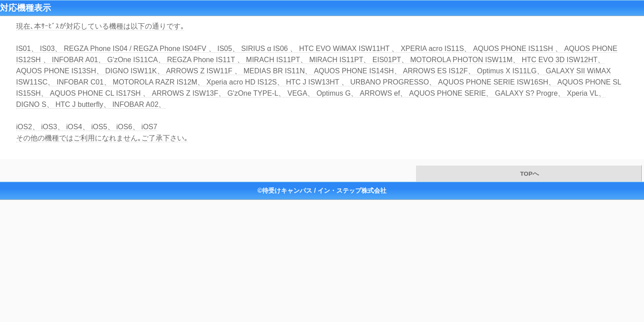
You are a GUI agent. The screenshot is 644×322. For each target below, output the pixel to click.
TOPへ (528, 174)
